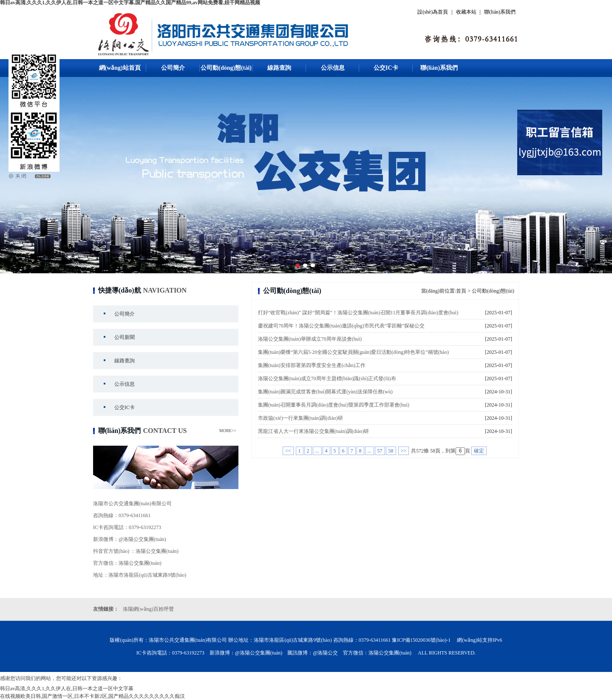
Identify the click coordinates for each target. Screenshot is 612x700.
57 (380, 451)
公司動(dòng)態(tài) (226, 68)
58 (391, 451)
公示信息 (333, 68)
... (317, 451)
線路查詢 (279, 68)
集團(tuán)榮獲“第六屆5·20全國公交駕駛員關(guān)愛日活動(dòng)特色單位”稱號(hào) (353, 352)
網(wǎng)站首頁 (120, 68)
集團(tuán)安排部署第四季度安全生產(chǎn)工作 (312, 365)
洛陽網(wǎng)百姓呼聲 (148, 609)
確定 (479, 451)
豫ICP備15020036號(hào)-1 (421, 640)
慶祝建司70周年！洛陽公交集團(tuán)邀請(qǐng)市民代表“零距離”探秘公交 (341, 326)
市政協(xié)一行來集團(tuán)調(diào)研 (300, 418)
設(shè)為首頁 (433, 12)
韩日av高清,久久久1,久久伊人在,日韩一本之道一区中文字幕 (67, 689)
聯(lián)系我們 (500, 12)
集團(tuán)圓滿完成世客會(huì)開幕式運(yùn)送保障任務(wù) (325, 392)
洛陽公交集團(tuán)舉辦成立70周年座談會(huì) (310, 339)
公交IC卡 (386, 68)
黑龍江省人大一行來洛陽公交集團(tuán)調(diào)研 (313, 431)
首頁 (461, 291)
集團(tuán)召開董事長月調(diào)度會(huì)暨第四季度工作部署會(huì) (334, 405)
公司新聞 (125, 337)
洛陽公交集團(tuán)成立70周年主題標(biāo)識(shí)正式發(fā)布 (327, 378)
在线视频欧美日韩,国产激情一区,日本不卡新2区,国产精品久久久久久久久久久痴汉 (92, 696)
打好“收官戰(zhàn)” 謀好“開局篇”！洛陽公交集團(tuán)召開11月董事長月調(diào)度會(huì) (358, 313)
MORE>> (228, 431)
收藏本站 (466, 12)
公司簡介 (173, 68)
